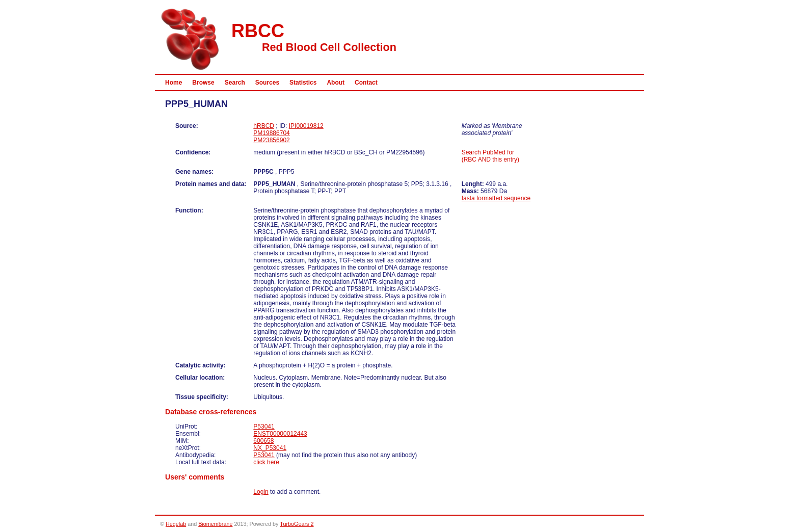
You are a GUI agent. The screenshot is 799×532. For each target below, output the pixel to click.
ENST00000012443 (280, 434)
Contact (366, 83)
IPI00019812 (306, 126)
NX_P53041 (270, 448)
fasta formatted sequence (496, 198)
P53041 (264, 427)
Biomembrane (215, 524)
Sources (267, 83)
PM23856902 (271, 140)
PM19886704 (271, 133)
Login (261, 492)
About (336, 83)
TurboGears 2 (297, 524)
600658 (263, 441)
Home (174, 83)
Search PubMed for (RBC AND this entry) (490, 156)
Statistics (303, 83)
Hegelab (176, 524)
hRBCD (264, 126)
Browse (203, 83)
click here (266, 462)
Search (235, 83)
